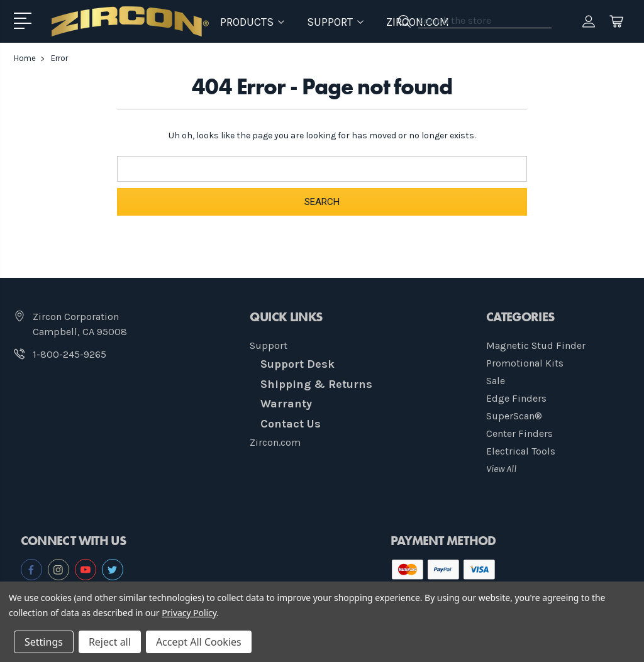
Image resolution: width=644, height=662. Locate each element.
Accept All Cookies (199, 642)
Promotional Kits (525, 363)
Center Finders (519, 433)
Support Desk (297, 364)
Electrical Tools (521, 451)
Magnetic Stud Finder (536, 345)
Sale (496, 381)
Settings (44, 642)
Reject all (110, 642)
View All (501, 469)
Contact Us (291, 424)
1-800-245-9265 (69, 354)
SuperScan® (514, 416)
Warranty (286, 404)
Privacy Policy (189, 613)
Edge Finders (516, 398)
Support (269, 345)
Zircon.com (275, 442)
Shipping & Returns (316, 384)
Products (252, 22)
